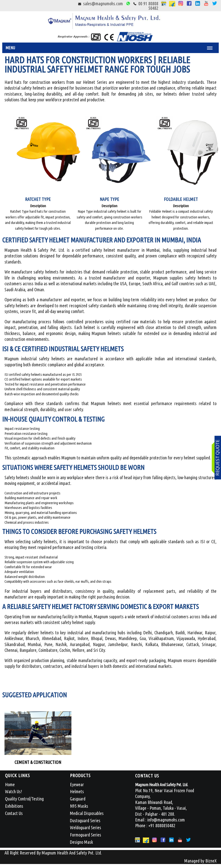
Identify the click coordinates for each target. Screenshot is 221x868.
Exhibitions (14, 806)
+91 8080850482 (162, 825)
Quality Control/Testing (24, 799)
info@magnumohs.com (166, 820)
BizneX (211, 861)
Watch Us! (13, 791)
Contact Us (14, 813)
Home (10, 784)
